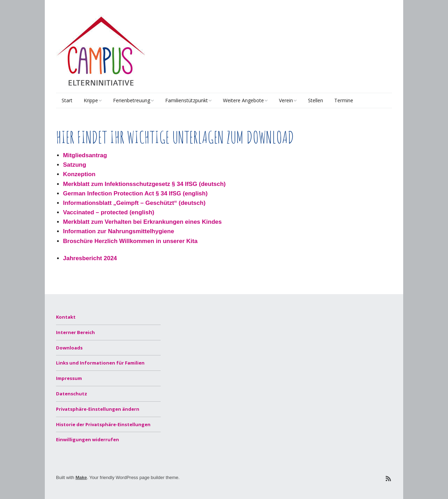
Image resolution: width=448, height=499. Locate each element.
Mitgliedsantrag (85, 155)
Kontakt (66, 317)
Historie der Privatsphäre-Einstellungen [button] (103, 424)
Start (67, 100)
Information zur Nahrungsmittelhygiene (118, 231)
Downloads (69, 348)
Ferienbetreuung (132, 100)
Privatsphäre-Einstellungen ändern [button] (98, 409)
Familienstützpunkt (187, 100)
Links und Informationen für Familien (100, 363)
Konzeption (79, 174)
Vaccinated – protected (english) (109, 212)
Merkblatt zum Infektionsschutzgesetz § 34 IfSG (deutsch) (144, 184)
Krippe (91, 100)
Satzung (75, 165)
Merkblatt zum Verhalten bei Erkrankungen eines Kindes (142, 222)
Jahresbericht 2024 (90, 258)
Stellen (316, 100)
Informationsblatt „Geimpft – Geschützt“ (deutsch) (134, 203)
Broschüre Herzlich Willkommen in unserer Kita (130, 241)
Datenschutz (72, 394)
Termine (344, 100)
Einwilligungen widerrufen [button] (87, 439)
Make (81, 477)
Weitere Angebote (243, 100)
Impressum (69, 378)
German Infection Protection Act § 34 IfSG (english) (135, 193)
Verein (286, 100)
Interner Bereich (75, 332)
